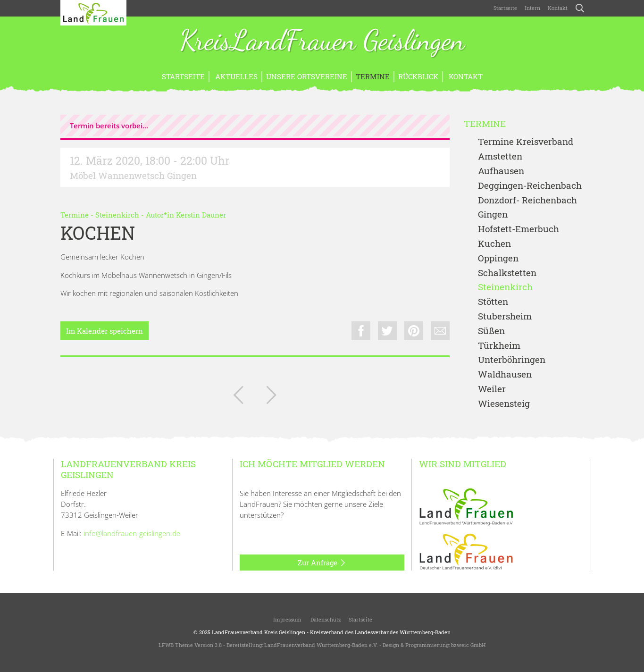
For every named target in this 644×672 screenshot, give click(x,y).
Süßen (491, 331)
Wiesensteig (504, 404)
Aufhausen (501, 171)
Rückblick (418, 76)
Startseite (505, 8)
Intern (532, 8)
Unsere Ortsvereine (307, 76)
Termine (373, 76)
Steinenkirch (117, 215)
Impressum (287, 619)
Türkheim (499, 346)
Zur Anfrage (322, 563)
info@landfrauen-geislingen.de (132, 533)
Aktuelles (235, 76)
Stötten (493, 302)
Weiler (492, 389)
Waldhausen (505, 374)
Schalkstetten (507, 273)
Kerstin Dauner (201, 215)
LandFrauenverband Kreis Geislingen (259, 632)
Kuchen (494, 244)
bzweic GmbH (468, 645)
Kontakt (558, 8)
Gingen (493, 214)
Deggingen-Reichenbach (530, 186)
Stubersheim (505, 316)
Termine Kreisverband (526, 142)
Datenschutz (325, 619)
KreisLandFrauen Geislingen (322, 42)
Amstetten (500, 156)
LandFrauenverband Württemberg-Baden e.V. (321, 645)
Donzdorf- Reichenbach (527, 200)
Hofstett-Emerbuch (519, 229)
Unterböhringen (512, 360)
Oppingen (498, 258)
